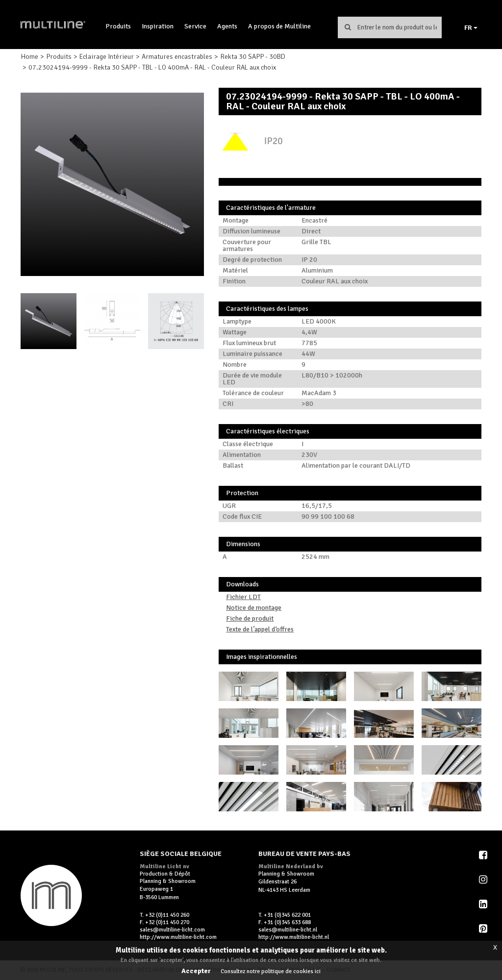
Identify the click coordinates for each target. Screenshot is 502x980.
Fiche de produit (250, 618)
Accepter (196, 971)
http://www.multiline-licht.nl (294, 937)
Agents (227, 26)
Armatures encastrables (177, 57)
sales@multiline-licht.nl (288, 930)
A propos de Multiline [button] (279, 26)
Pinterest (484, 929)
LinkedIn (484, 904)
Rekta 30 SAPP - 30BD (253, 57)
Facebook (484, 855)
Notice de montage (254, 608)
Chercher (348, 27)
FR (471, 28)
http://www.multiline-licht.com (178, 937)
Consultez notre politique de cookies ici (271, 971)
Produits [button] (118, 26)
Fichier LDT (243, 597)
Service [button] (195, 26)
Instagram (484, 879)
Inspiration (158, 26)
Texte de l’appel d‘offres (260, 629)
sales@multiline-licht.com (172, 930)
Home (29, 57)
